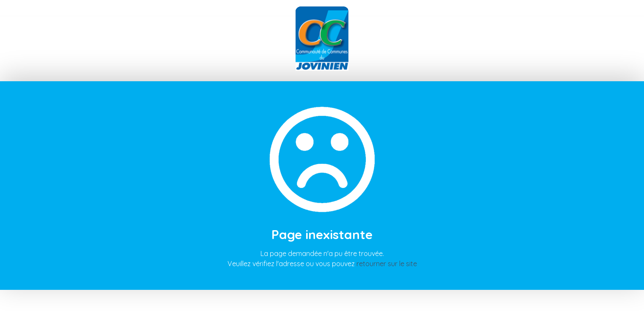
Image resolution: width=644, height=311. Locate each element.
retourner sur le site (387, 264)
